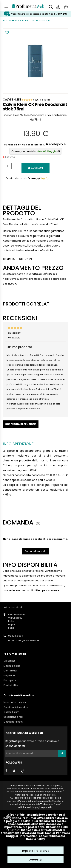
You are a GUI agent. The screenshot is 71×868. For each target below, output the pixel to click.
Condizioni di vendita (16, 707)
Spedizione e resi (13, 717)
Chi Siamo (9, 661)
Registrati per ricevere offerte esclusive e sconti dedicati (32, 744)
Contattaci (10, 671)
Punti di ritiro (11, 685)
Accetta (35, 860)
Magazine (9, 675)
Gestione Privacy (13, 722)
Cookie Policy (11, 712)
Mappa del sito (12, 666)
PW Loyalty (10, 680)
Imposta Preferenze (36, 851)
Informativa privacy (15, 702)
